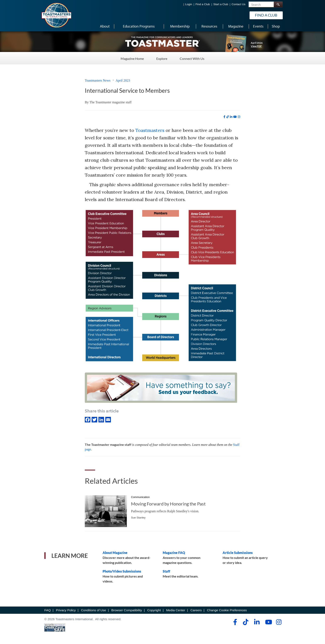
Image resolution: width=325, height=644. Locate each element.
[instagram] (239, 117)
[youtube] (235, 117)
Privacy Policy (66, 610)
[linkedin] (231, 117)
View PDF (256, 46)
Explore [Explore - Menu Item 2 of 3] (162, 58)
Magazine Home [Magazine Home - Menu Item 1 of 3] (132, 58)
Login (189, 4)
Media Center (176, 610)
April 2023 (123, 80)
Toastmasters (150, 130)
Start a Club (221, 4)
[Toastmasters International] (56, 15)
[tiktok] (228, 117)
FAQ (48, 610)
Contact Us (238, 4)
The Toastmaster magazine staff (110, 102)
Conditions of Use (94, 610)
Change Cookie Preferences (227, 610)
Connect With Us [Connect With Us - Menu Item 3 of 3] (192, 58)
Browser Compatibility (127, 610)
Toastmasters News (98, 80)
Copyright (154, 610)
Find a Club (203, 4)
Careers (196, 610)
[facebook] (224, 117)
